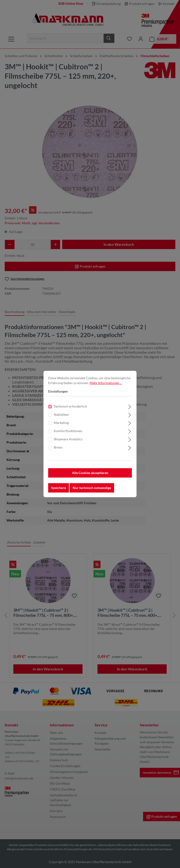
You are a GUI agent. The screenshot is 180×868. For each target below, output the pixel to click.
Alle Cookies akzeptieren (90, 473)
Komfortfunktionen (68, 431)
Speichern (59, 488)
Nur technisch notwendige (92, 488)
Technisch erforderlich (70, 406)
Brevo (58, 447)
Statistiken (61, 414)
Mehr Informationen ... (106, 383)
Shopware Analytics (68, 439)
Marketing (61, 423)
